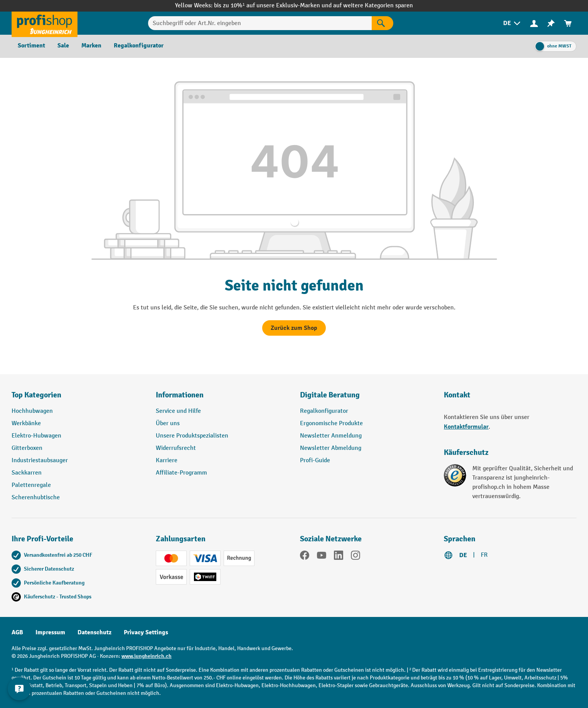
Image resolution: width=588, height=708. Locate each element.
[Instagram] (355, 557)
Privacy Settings (146, 632)
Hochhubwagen (32, 411)
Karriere (167, 460)
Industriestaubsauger (40, 460)
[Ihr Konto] (534, 23)
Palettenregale (31, 485)
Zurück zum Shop (294, 328)
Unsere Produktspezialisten (192, 436)
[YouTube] (322, 557)
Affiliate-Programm (181, 473)
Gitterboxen (27, 448)
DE (463, 555)
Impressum (50, 632)
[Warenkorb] (568, 23)
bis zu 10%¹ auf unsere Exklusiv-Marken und (273, 6)
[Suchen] (382, 23)
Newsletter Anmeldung (331, 436)
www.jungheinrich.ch (147, 656)
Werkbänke (26, 423)
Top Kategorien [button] (36, 395)
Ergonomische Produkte (331, 423)
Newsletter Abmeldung (331, 448)
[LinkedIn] (339, 557)
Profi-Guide (315, 460)
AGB (17, 632)
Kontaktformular (466, 427)
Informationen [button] (180, 395)
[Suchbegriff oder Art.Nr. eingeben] (260, 23)
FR (484, 555)
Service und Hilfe (178, 411)
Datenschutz (94, 632)
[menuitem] (512, 23)
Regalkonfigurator (324, 411)
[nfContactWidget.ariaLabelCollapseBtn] (19, 689)
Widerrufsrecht (176, 448)
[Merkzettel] (551, 23)
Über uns (168, 423)
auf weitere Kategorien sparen (373, 6)
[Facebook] (305, 557)
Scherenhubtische (36, 498)
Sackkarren (27, 473)
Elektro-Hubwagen (36, 436)
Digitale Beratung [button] (330, 395)
